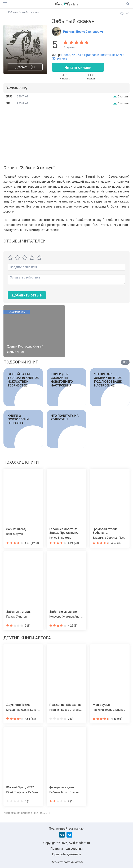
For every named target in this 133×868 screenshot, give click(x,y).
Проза (66, 55)
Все (125, 362)
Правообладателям (66, 854)
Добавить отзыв (27, 295)
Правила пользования (66, 849)
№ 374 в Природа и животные (93, 55)
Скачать (123, 96)
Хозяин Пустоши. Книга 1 (25, 346)
